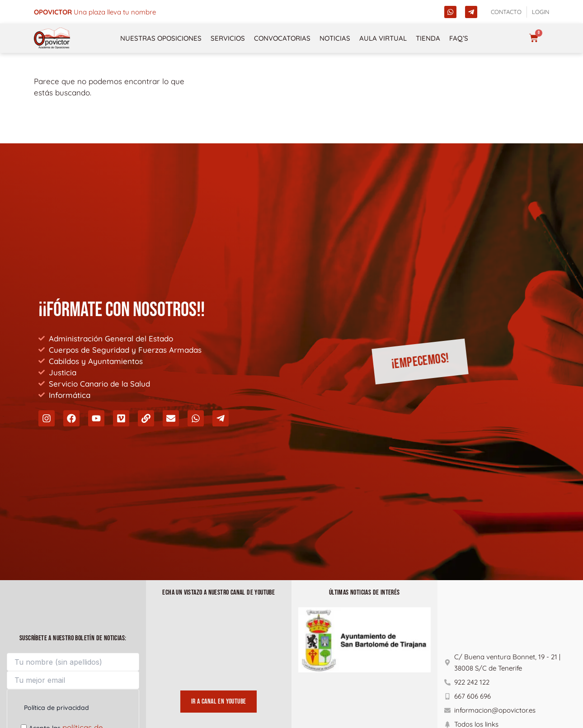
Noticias (335, 38)
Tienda (428, 38)
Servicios (228, 38)
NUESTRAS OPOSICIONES (161, 38)
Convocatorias (282, 38)
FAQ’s (459, 38)
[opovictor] (52, 38)
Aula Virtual (383, 38)
